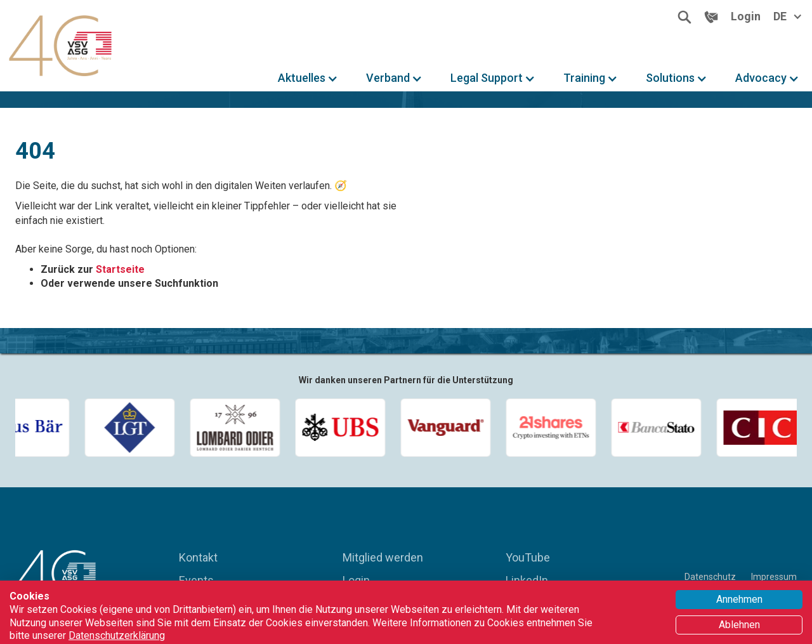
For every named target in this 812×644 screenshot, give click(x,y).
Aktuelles (302, 78)
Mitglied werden (383, 557)
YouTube (528, 557)
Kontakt (198, 557)
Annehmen (739, 599)
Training (584, 78)
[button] (308, 78)
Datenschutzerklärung (117, 635)
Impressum (774, 577)
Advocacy (761, 78)
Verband (388, 78)
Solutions (670, 78)
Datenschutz (710, 577)
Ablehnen (739, 625)
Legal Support (487, 78)
